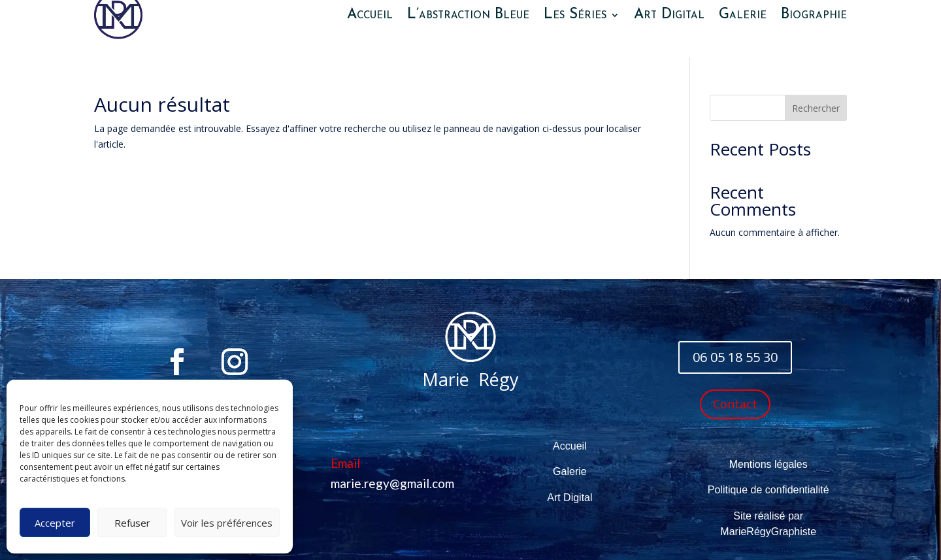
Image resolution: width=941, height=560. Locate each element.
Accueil (570, 446)
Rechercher (816, 108)
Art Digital (570, 498)
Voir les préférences (227, 523)
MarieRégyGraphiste (768, 532)
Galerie (570, 471)
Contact (735, 404)
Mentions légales (768, 464)
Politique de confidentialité (768, 490)
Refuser (132, 523)
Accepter (55, 523)
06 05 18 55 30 (735, 357)
